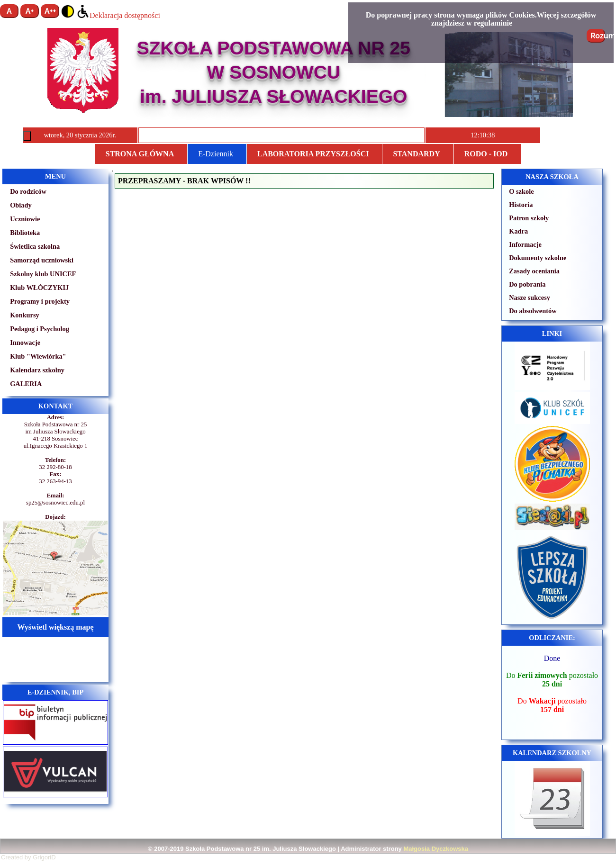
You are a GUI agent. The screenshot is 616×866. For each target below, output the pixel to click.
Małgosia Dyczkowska (436, 849)
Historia (521, 205)
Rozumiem (598, 36)
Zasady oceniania (534, 271)
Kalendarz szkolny (37, 370)
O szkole (521, 191)
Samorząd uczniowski (42, 260)
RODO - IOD (486, 154)
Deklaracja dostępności (118, 15)
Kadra (518, 231)
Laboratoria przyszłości (313, 154)
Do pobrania (527, 284)
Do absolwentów (533, 311)
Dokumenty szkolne (538, 258)
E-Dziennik (216, 154)
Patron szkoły (529, 218)
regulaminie (493, 23)
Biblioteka (25, 233)
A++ (50, 11)
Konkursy (25, 315)
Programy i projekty (40, 301)
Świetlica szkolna (35, 246)
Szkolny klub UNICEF (43, 274)
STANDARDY (416, 154)
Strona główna (140, 154)
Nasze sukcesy (530, 298)
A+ (30, 11)
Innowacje (25, 343)
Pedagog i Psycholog (40, 329)
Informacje (525, 244)
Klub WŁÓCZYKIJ (39, 288)
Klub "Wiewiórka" (38, 356)
